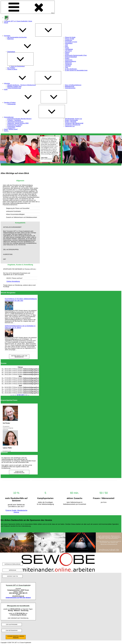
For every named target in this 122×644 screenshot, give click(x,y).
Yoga (67, 67)
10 (18, 395)
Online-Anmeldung (13, 281)
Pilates (67, 54)
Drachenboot (24, 52)
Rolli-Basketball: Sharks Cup (74, 119)
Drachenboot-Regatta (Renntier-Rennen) (19, 119)
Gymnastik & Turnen (71, 42)
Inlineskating (69, 43)
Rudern (67, 58)
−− (13, 395)
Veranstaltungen (21, 117)
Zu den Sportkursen (71, 69)
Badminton (11, 39)
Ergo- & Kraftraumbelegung (73, 85)
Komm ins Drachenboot (18, 66)
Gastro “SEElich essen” (11, 129)
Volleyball (68, 66)
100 (22, 395)
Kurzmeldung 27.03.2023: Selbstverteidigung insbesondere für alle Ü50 (21, 300)
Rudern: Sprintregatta (71, 120)
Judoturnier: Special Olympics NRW (18, 123)
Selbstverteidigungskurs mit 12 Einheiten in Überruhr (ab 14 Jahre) (20, 327)
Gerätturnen (69, 40)
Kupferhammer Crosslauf (15, 125)
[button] (20, 227)
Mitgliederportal (70, 86)
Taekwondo (68, 63)
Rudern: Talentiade (71, 122)
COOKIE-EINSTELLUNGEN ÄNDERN (16, 637)
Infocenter (19, 83)
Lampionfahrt (11, 128)
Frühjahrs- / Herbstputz (14, 120)
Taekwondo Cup (70, 126)
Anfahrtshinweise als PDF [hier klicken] (18, 598)
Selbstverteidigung (71, 61)
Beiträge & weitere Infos (14, 86)
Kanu (67, 46)
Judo (67, 45)
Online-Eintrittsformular (14, 88)
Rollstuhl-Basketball (71, 57)
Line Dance (68, 51)
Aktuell (6, 23)
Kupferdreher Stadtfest (14, 126)
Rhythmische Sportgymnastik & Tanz (76, 55)
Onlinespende (11, 104)
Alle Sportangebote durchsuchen (17, 37)
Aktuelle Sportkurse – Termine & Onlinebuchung (22, 85)
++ (26, 395)
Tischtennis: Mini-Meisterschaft (74, 123)
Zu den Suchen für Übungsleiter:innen (76, 70)
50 (20, 395)
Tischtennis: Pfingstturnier (73, 125)
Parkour (67, 52)
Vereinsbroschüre (70, 88)
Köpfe (6, 89)
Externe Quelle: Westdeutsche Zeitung (17, 511)
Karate (67, 48)
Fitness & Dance (12, 69)
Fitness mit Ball (70, 39)
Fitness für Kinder (70, 37)
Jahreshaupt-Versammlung (15, 122)
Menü (28, 7)
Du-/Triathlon (11, 68)
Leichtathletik (69, 49)
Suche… (7, 131)
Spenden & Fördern (22, 103)
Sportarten (20, 36)
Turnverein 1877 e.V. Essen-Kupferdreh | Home (18, 21)
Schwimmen (69, 60)
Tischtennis (68, 64)
